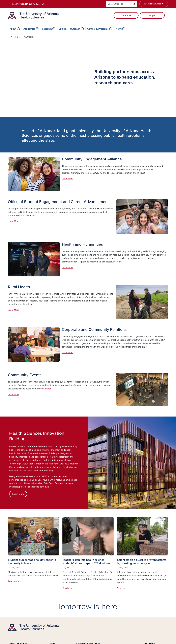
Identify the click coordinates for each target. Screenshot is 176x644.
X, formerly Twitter (157, 593)
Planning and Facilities (121, 593)
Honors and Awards (86, 593)
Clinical (63, 29)
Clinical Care (14, 585)
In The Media (55, 589)
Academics (29, 29)
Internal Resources (153, 4)
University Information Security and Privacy (88, 630)
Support (152, 15)
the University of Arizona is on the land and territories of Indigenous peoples (78, 615)
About (13, 29)
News (119, 29)
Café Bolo (115, 576)
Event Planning (84, 598)
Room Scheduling (85, 602)
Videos (52, 598)
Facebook (152, 576)
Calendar (81, 585)
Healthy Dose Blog (58, 580)
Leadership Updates (86, 589)
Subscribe (126, 15)
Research (47, 29)
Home (17, 37)
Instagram (152, 585)
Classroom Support (119, 589)
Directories (115, 602)
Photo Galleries (117, 598)
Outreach (75, 29)
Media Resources (57, 593)
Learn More (68, 105)
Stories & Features (85, 576)
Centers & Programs (98, 29)
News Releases (56, 585)
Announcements (84, 580)
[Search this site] (119, 4)
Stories (52, 576)
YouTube (152, 580)
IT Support (115, 585)
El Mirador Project (119, 580)
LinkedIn (152, 589)
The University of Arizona (111, 633)
